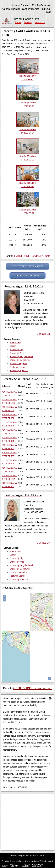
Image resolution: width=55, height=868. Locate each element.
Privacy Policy (17, 855)
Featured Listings (18, 367)
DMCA (41, 855)
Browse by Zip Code (19, 371)
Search (13, 346)
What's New (15, 342)
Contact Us (40, 22)
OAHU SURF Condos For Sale (32, 256)
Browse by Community (20, 360)
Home (18, 22)
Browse (28, 22)
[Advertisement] (27, 822)
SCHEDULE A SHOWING (27, 275)
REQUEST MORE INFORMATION (27, 266)
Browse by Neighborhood (21, 357)
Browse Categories (18, 363)
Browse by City (16, 349)
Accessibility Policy (30, 855)
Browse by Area (17, 353)
